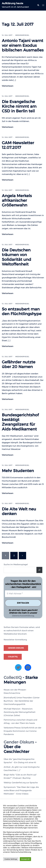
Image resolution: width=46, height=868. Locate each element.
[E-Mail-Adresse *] (23, 594)
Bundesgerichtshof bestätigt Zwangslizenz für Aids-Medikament (20, 422)
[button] (38, 5)
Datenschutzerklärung (23, 616)
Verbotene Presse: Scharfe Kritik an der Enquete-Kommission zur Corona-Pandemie (22, 731)
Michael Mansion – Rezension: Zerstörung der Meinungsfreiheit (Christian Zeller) (20, 712)
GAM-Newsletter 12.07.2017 (18, 145)
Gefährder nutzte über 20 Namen (19, 364)
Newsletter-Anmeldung (15, 640)
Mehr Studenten (18, 471)
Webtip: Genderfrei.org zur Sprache (21, 783)
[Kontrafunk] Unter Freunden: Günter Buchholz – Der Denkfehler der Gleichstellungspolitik (22, 701)
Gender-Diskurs (16, 648)
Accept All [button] (25, 859)
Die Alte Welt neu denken (19, 511)
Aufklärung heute (13, 3)
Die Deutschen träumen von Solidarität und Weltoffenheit (16, 257)
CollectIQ (13, 657)
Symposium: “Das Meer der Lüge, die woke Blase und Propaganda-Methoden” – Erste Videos (21, 790)
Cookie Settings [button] (11, 859)
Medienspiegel (22, 35)
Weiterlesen (8, 86)
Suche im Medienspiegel (16, 564)
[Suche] (39, 570)
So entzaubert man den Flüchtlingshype (22, 311)
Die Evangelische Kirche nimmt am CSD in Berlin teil (19, 106)
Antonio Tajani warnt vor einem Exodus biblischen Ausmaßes (23, 45)
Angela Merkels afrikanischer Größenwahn (17, 200)
